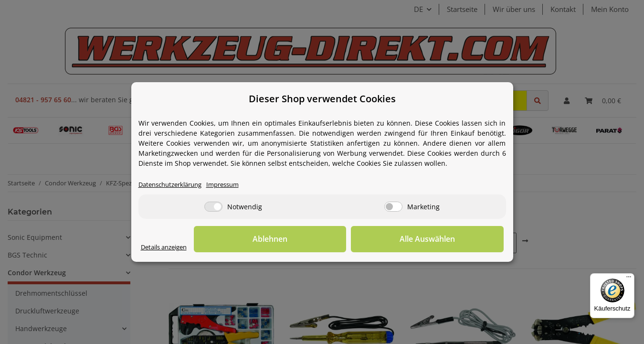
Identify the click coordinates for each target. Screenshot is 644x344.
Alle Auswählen (456, 239)
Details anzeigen (167, 248)
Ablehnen (355, 239)
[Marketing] (393, 207)
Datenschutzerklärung (174, 185)
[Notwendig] (213, 207)
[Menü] (629, 279)
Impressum (232, 185)
